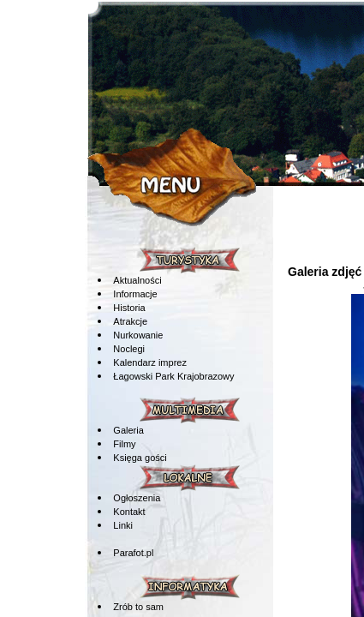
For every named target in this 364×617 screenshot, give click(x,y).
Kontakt (129, 512)
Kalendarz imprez (150, 362)
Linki (123, 525)
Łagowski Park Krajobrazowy (173, 376)
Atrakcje (130, 321)
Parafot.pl (133, 553)
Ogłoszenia (137, 498)
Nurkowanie (138, 335)
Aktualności (137, 280)
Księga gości (140, 458)
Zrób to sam (138, 607)
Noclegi (129, 349)
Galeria (128, 430)
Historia (129, 308)
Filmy (124, 444)
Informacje (135, 294)
